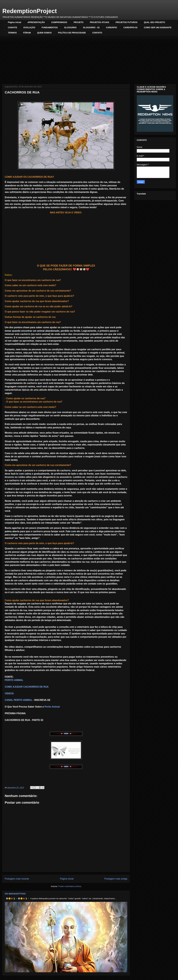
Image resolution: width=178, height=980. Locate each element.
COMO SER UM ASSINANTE (158, 27)
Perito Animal (52, 707)
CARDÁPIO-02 (130, 27)
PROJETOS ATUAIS (100, 22)
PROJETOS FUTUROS (127, 22)
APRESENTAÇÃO (36, 22)
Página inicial (14, 22)
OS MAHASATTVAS (15, 894)
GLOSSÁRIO (70, 27)
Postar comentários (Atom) (70, 886)
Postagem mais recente (17, 879)
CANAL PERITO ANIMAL (18, 700)
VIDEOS (9, 693)
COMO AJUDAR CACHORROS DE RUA (27, 687)
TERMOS (12, 33)
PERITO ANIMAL (14, 680)
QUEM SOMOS (44, 33)
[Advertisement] (89, 57)
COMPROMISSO (59, 22)
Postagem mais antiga (116, 879)
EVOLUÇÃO (29, 27)
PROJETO (79, 22)
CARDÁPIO (111, 27)
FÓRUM (27, 33)
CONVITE (12, 27)
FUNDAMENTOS (50, 27)
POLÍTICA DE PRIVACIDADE (72, 33)
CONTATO (97, 33)
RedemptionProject (30, 11)
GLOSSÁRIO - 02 (91, 27)
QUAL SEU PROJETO (154, 22)
